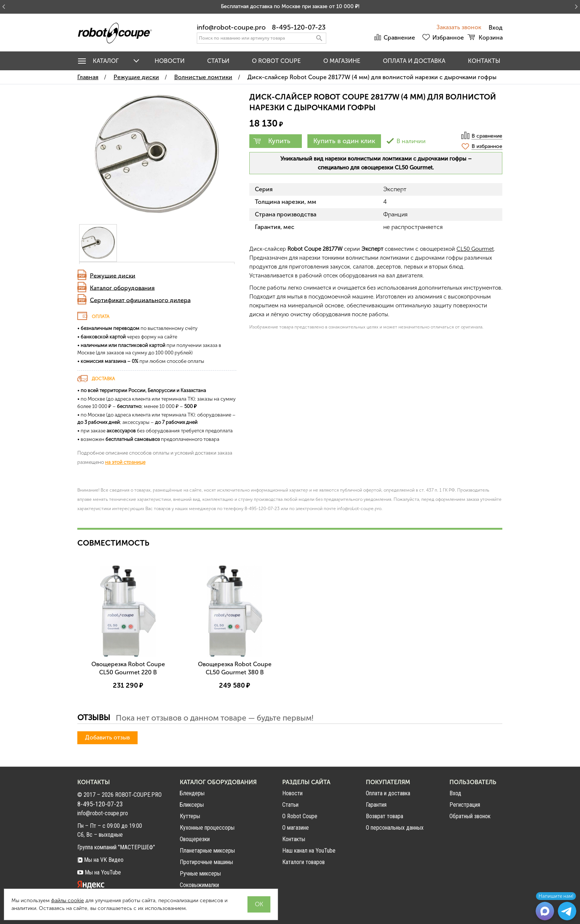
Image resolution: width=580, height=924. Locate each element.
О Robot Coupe (300, 816)
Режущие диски (113, 275)
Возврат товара (385, 816)
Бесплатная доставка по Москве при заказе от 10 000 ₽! (290, 6)
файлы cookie (68, 901)
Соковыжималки (199, 885)
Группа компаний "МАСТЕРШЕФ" (116, 847)
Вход (455, 793)
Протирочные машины (206, 862)
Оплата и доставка (414, 61)
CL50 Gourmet (475, 249)
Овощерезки (195, 839)
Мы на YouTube (99, 872)
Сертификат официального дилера (140, 300)
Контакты (484, 61)
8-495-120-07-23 (299, 27)
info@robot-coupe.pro (231, 27)
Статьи (218, 61)
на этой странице (125, 462)
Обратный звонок (470, 816)
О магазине (342, 61)
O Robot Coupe (276, 61)
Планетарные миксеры (207, 851)
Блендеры (192, 793)
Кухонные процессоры (207, 828)
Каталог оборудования (122, 288)
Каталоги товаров (304, 862)
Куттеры (190, 816)
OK (259, 904)
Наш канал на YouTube (309, 851)
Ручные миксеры (200, 874)
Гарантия (376, 805)
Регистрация (465, 805)
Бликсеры (192, 805)
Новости (170, 61)
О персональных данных (395, 828)
